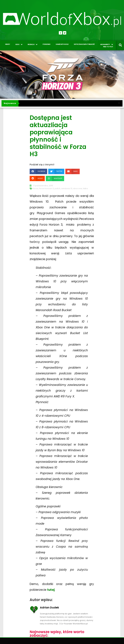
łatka (85, 188)
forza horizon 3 (46, 188)
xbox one (78, 188)
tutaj (51, 590)
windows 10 (67, 188)
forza (36, 188)
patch (57, 188)
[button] (38, 171)
